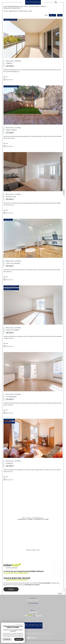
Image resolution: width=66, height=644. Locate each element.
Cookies (51, 634)
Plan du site (24, 634)
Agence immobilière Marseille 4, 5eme (13, 7)
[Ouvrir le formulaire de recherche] (56, 2)
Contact (64, 192)
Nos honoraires (17, 634)
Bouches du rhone (34, 7)
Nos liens (40, 634)
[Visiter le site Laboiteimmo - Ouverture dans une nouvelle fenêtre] (33, 640)
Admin (36, 634)
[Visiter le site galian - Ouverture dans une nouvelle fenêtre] (37, 616)
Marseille (43, 7)
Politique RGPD (45, 634)
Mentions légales (30, 634)
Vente (26, 7)
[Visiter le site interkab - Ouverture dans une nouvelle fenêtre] (28, 616)
